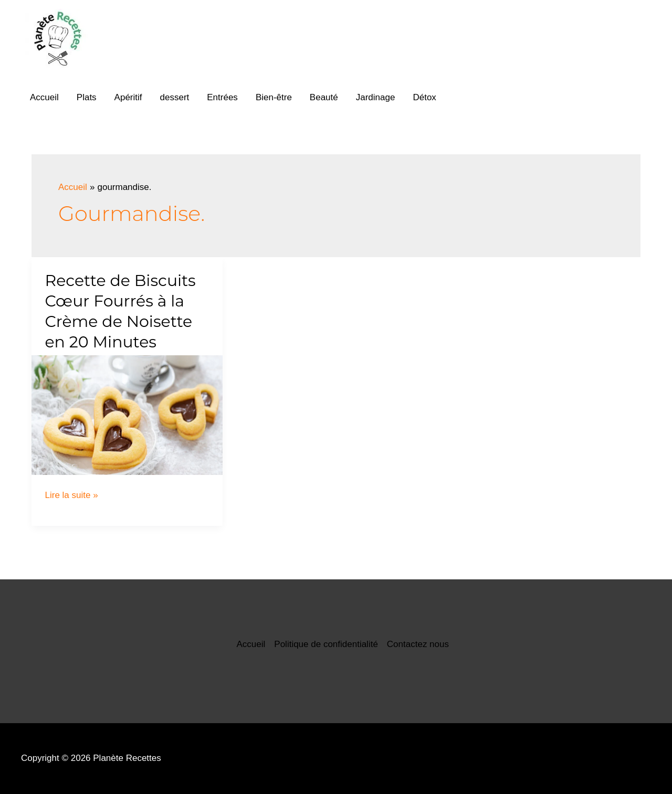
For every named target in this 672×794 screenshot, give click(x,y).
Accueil (44, 97)
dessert (175, 97)
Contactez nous (418, 644)
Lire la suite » (72, 495)
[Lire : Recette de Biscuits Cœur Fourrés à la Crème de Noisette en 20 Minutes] (127, 415)
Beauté (324, 97)
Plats (87, 97)
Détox (424, 97)
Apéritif (128, 97)
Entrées (222, 97)
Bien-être (274, 97)
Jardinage (376, 97)
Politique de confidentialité (326, 644)
